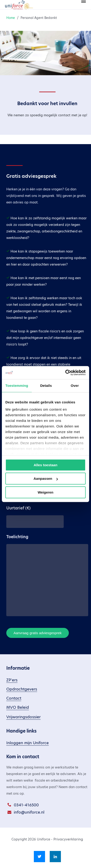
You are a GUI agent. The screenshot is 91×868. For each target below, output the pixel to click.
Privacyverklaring (68, 839)
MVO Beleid (18, 707)
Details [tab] (46, 386)
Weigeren (45, 492)
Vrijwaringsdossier (23, 717)
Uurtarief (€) (18, 508)
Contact (14, 698)
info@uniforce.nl (29, 812)
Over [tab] (75, 386)
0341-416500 (26, 805)
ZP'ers (12, 680)
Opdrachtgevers (22, 689)
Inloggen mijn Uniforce (28, 743)
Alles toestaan (45, 465)
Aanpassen (46, 478)
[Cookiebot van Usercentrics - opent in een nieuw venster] (65, 373)
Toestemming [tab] (17, 386)
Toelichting (17, 537)
